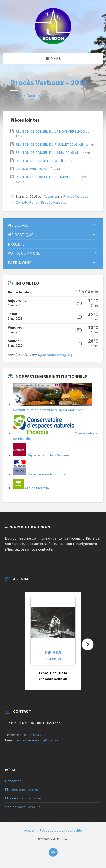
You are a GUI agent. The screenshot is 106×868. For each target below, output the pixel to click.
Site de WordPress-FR (23, 807)
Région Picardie (31, 488)
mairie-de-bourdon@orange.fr (38, 740)
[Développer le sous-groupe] (94, 225)
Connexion (13, 781)
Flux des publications (22, 790)
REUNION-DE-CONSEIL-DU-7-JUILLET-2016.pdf (50, 144)
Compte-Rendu (27, 202)
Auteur (49, 196)
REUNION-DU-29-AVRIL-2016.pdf (40, 161)
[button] (53, 641)
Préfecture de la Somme (39, 474)
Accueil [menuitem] (30, 830)
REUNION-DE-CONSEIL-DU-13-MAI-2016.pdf (48, 152)
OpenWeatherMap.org (55, 355)
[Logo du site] (53, 43)
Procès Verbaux (76, 196)
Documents (36, 95)
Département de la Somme (41, 455)
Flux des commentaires (23, 798)
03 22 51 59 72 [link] (35, 735)
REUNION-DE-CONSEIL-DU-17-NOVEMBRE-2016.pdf (53, 131)
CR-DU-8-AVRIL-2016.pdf (34, 169)
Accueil (16, 95)
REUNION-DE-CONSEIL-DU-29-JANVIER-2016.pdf (51, 177)
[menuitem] (53, 225)
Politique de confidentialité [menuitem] (61, 830)
